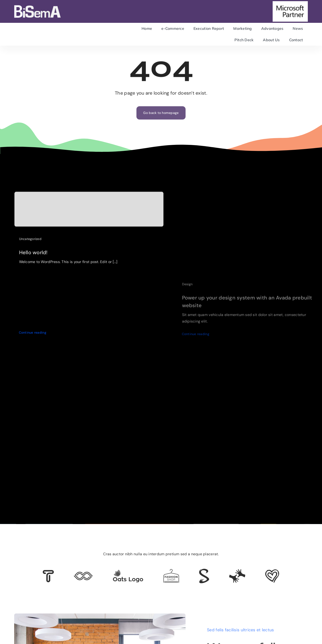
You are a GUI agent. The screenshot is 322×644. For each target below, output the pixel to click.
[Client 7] (204, 571)
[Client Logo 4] (171, 571)
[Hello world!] (89, 211)
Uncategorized (30, 241)
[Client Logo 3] (237, 571)
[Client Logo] (128, 572)
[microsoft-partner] (290, 3)
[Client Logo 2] (272, 571)
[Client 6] (48, 572)
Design (187, 287)
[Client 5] (83, 574)
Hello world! (33, 254)
